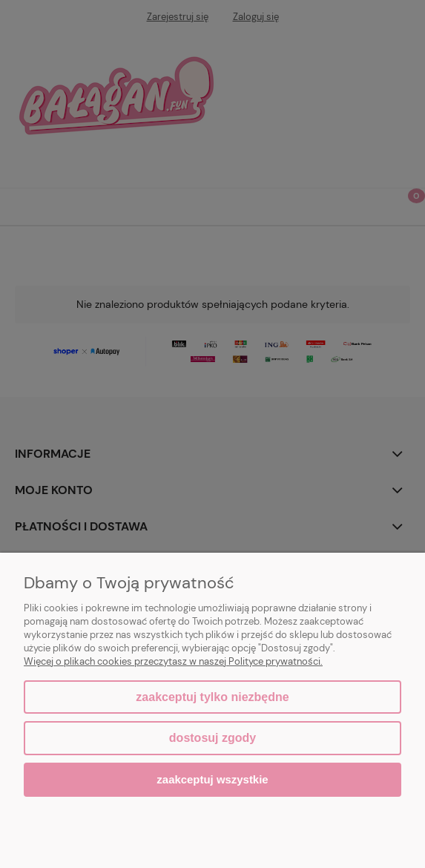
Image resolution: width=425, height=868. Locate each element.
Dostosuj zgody (212, 738)
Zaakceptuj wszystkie (212, 779)
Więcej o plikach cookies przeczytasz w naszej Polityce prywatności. (173, 661)
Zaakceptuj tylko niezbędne (212, 697)
